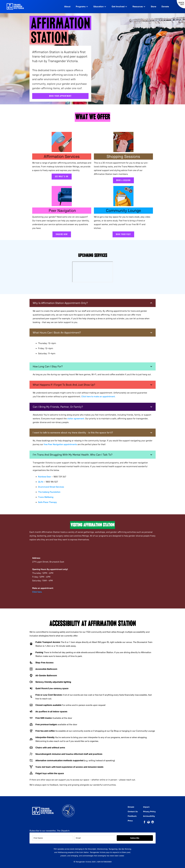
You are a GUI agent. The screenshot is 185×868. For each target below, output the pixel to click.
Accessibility (149, 816)
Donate (165, 7)
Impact (146, 807)
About (67, 7)
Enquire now (62, 234)
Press (130, 821)
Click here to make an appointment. (98, 396)
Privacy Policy (149, 812)
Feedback (132, 816)
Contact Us (133, 812)
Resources (138, 7)
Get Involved (118, 7)
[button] (93, 303)
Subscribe (135, 838)
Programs (81, 7)
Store (153, 7)
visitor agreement (76, 419)
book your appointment (60, 96)
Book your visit (123, 234)
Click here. (37, 592)
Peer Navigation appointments (60, 444)
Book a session (123, 180)
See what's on (62, 177)
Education (99, 7)
